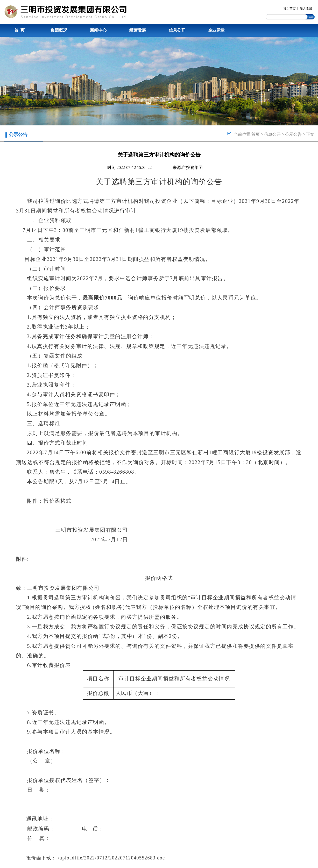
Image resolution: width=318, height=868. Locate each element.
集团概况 (59, 30)
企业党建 (216, 30)
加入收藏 (306, 9)
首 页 (19, 30)
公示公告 (293, 134)
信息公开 (177, 30)
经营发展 (138, 30)
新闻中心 (98, 30)
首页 (256, 134)
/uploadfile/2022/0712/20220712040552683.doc (112, 858)
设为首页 (289, 9)
